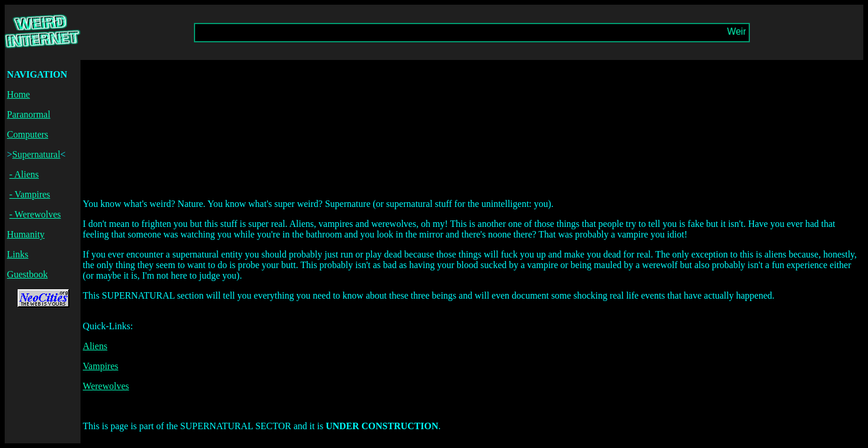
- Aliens (24, 174)
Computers (28, 134)
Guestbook (27, 274)
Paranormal (29, 114)
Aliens (95, 346)
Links (18, 254)
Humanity (26, 234)
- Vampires (30, 194)
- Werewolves (35, 214)
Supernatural (36, 154)
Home (19, 94)
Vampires (100, 366)
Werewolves (106, 386)
